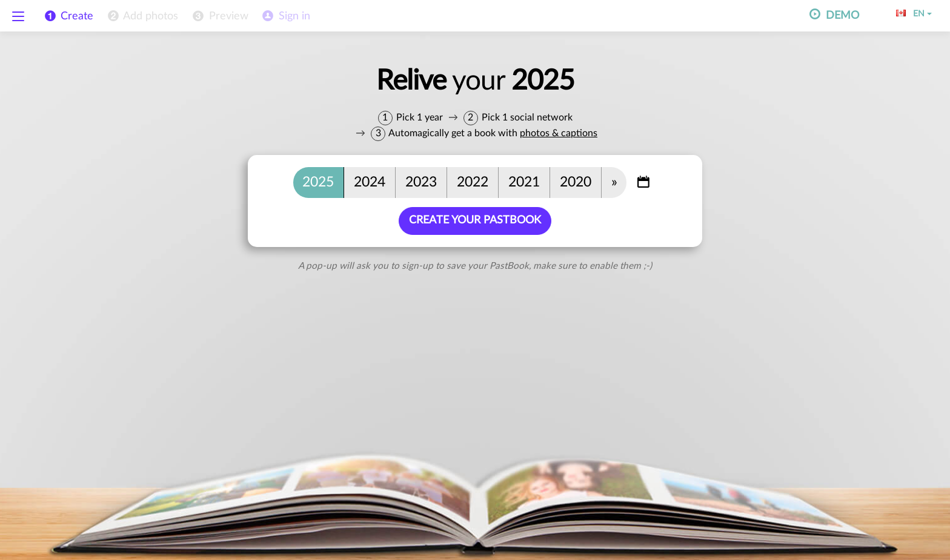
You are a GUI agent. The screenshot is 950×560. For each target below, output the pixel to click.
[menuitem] (142, 16)
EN (914, 14)
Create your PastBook (475, 220)
